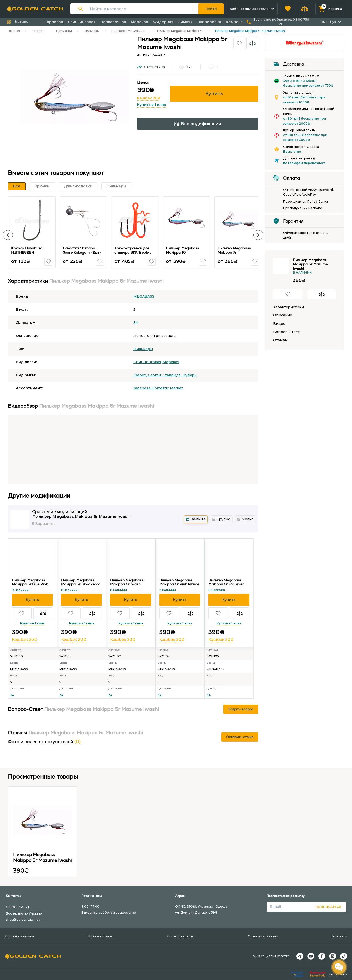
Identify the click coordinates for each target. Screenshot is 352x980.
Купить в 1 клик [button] (152, 105)
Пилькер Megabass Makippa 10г (182, 250)
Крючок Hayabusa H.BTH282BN (27, 250)
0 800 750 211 (18, 907)
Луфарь (190, 375)
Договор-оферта (180, 936)
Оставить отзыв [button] (240, 737)
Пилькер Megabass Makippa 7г (234, 250)
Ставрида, (173, 375)
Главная (14, 31)
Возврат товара (100, 936)
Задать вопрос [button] (241, 709)
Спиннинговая (82, 22)
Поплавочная (113, 22)
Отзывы (280, 340)
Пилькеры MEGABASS (128, 31)
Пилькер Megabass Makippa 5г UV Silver (226, 582)
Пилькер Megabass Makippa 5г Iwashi (127, 582)
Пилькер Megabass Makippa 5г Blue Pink (30, 582)
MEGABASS (144, 296)
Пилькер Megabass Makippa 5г (180, 31)
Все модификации (198, 124)
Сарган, (155, 375)
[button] (288, 9)
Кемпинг (234, 22)
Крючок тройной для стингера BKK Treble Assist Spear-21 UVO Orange (132, 255)
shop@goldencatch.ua (23, 919)
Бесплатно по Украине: (281, 22)
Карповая (54, 22)
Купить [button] (214, 94)
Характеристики (288, 307)
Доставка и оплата (19, 936)
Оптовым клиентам (263, 936)
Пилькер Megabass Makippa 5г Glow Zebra (81, 582)
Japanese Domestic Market (158, 388)
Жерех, (141, 375)
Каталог (38, 31)
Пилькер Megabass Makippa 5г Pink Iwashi (179, 582)
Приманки (64, 31)
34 (136, 323)
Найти (211, 9)
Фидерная (163, 22)
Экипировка (209, 22)
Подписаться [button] (328, 907)
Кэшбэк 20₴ (149, 98)
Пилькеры (92, 31)
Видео (279, 324)
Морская (140, 22)
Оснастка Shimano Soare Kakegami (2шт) (82, 250)
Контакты (340, 936)
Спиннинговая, (148, 362)
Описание (283, 315)
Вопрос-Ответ (286, 332)
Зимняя (185, 22)
